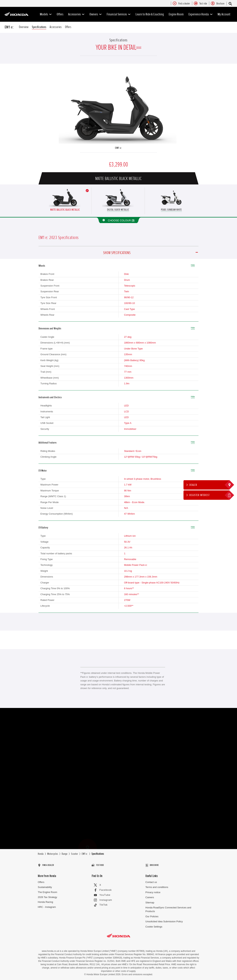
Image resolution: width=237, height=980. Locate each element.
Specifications (39, 27)
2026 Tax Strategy (47, 895)
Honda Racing (45, 900)
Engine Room (176, 14)
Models (46, 14)
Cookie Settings (154, 925)
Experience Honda (201, 14)
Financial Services (119, 14)
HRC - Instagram (47, 905)
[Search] (230, 4)
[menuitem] (184, 4)
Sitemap (150, 901)
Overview (24, 27)
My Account (224, 14)
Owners (96, 14)
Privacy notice (153, 890)
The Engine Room (47, 890)
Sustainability (45, 885)
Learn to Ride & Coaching (150, 14)
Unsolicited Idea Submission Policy (164, 920)
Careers (150, 896)
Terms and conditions (157, 885)
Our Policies (152, 915)
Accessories (76, 14)
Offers (60, 14)
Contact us (151, 880)
